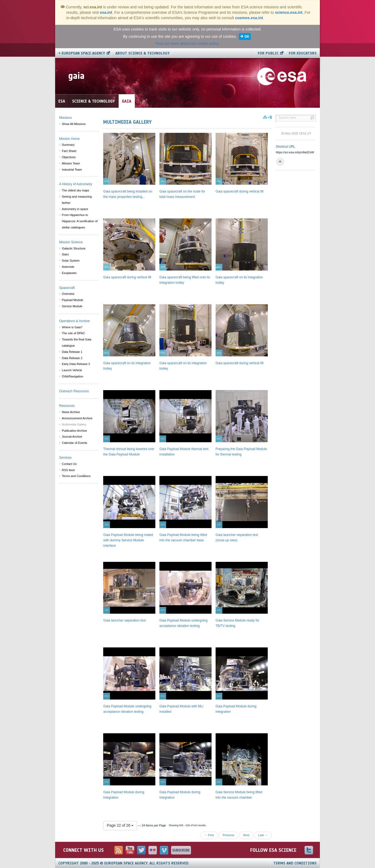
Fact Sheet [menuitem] (69, 151)
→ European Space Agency (82, 53)
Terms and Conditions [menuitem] (76, 476)
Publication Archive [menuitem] (74, 431)
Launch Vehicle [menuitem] (72, 370)
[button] (280, 162)
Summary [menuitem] (68, 145)
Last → (263, 835)
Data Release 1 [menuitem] (72, 352)
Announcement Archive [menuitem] (77, 418)
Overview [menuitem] (68, 294)
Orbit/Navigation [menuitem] (73, 376)
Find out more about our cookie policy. (188, 43)
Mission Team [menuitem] (71, 163)
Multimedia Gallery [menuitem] (74, 424)
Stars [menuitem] (65, 254)
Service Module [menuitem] (72, 306)
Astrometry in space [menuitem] (75, 209)
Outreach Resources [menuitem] (74, 391)
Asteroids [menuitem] (68, 267)
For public (268, 53)
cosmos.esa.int (249, 18)
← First (209, 835)
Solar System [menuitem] (71, 261)
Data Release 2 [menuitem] (72, 358)
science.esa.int (289, 12)
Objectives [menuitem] (69, 157)
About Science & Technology (143, 53)
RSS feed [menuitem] (68, 470)
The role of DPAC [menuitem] (73, 333)
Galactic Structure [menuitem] (74, 248)
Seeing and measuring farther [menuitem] (77, 200)
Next (246, 835)
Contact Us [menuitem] (69, 464)
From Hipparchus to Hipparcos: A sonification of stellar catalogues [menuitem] (80, 221)
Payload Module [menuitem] (73, 300)
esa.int (106, 12)
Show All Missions (74, 124)
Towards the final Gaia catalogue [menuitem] (77, 342)
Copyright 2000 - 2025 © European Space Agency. (124, 863)
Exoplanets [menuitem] (69, 273)
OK (247, 37)
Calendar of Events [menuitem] (75, 443)
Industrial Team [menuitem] (72, 170)
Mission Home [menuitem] (69, 139)
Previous (228, 835)
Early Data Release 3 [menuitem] (76, 364)
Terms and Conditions (295, 863)
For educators (303, 53)
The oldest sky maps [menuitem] (76, 190)
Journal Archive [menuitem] (72, 437)
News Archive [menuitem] (71, 412)
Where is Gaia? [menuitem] (72, 327)
